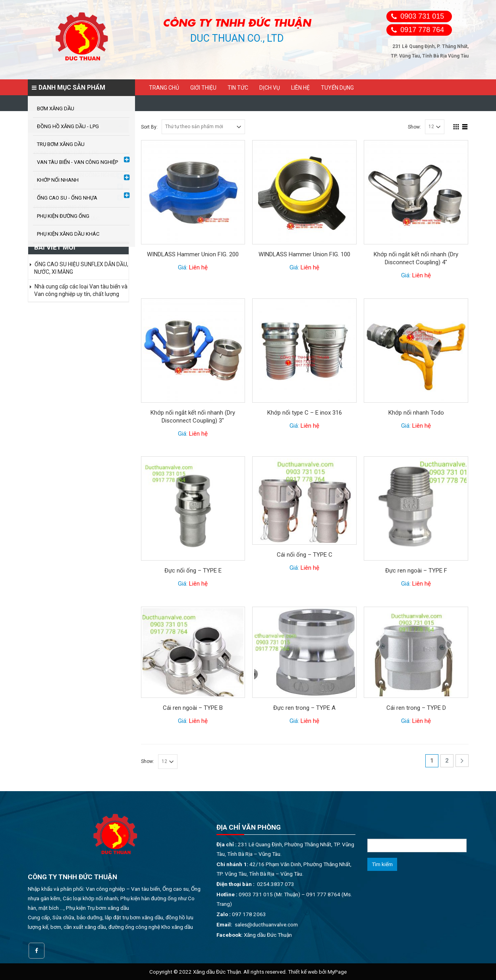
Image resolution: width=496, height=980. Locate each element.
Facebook (37, 951)
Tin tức (238, 88)
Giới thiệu (203, 88)
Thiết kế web (303, 972)
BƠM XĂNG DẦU (53, 142)
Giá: (193, 267)
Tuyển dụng (337, 88)
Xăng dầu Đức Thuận (268, 935)
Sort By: (149, 127)
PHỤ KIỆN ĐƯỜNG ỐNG (61, 208)
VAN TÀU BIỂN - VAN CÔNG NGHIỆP (77, 175)
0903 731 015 (422, 16)
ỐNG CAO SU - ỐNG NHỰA (66, 197)
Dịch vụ (270, 88)
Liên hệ (300, 88)
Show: (414, 127)
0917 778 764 (422, 30)
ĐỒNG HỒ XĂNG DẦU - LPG (66, 153)
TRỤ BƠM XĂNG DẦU (59, 164)
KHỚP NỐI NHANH (56, 186)
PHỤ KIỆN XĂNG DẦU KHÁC (67, 219)
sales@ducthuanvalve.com (266, 924)
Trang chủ (164, 88)
